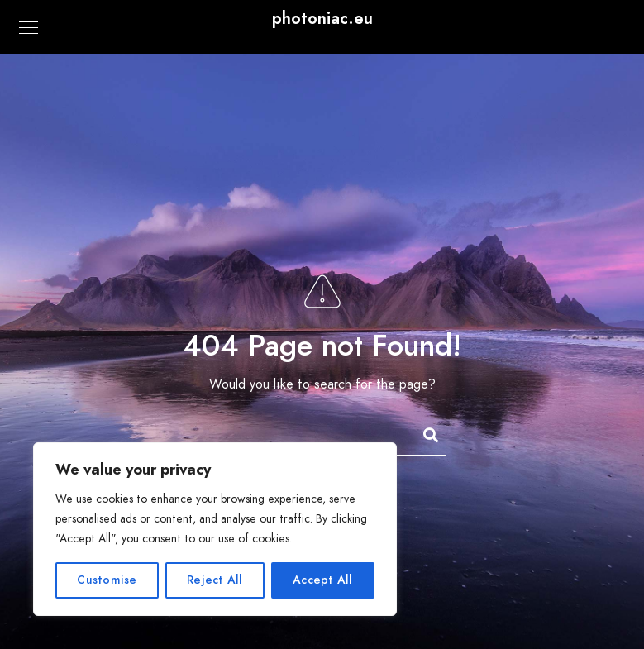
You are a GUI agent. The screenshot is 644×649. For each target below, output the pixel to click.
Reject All (215, 580)
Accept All (323, 580)
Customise (107, 580)
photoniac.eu (322, 18)
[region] (215, 529)
